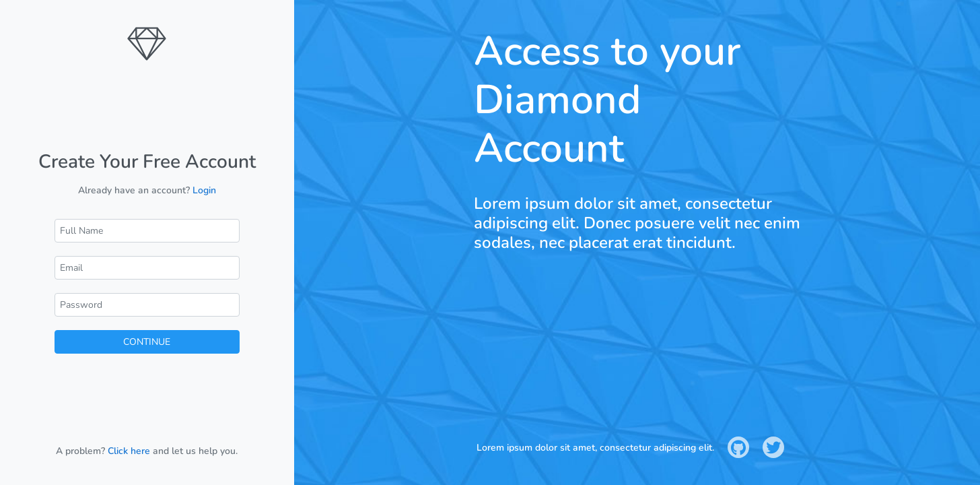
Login (204, 190)
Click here (129, 451)
